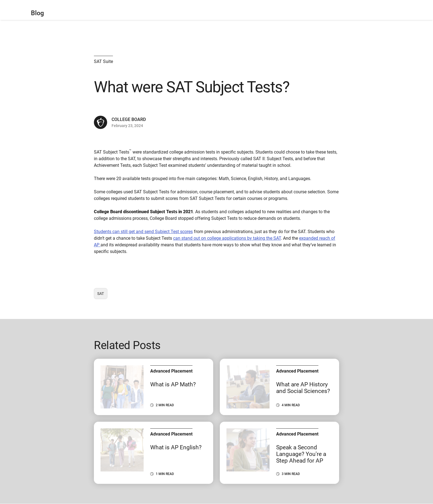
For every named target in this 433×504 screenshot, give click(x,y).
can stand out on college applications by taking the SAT (227, 238)
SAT (102, 295)
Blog (37, 13)
